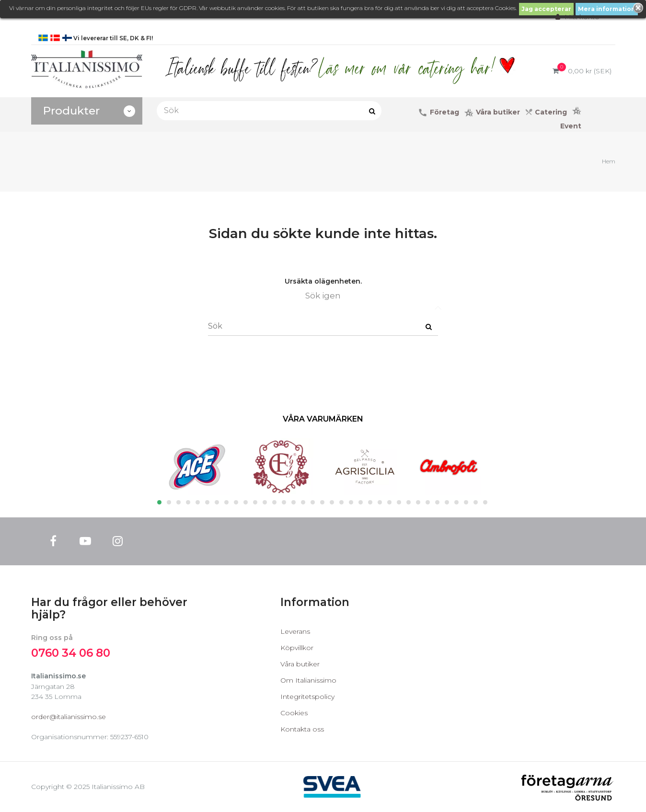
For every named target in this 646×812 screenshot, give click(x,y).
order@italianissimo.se (69, 717)
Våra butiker (300, 664)
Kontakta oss (302, 729)
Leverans (295, 631)
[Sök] (269, 111)
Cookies (294, 713)
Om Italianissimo (308, 680)
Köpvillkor (297, 648)
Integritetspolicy (307, 697)
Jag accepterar (546, 9)
